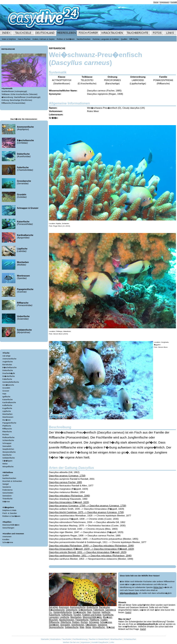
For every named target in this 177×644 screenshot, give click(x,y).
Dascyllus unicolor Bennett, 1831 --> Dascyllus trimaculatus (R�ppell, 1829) (88, 552)
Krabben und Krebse (92, 615)
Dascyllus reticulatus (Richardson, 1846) (69, 496)
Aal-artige (7, 356)
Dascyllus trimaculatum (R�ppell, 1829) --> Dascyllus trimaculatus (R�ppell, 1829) (92, 549)
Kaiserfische (8, 400)
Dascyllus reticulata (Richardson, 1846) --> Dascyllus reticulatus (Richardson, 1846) (91, 546)
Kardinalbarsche (9, 402)
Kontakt (174, 2)
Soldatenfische (9, 458)
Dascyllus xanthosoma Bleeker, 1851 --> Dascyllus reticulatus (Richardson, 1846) (90, 556)
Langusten (54, 617)
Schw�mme (8, 542)
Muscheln (53, 620)
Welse (5, 464)
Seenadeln (7, 446)
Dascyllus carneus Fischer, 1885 (65, 482)
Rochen (6, 435)
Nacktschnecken (9, 478)
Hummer (96, 612)
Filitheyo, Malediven (64, 331)
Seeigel (6, 484)
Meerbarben (8, 414)
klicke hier (158, 587)
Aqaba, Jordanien (63, 224)
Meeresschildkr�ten (11, 525)
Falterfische (7, 379)
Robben (76, 622)
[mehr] (128, 612)
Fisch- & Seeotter (10, 513)
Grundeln (6, 388)
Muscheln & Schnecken (12, 481)
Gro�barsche (8, 385)
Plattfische (7, 426)
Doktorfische (8, 370)
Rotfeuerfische (9, 437)
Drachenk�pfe (9, 373)
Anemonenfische (9, 359)
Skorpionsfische (9, 452)
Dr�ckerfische (9, 376)
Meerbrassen (8, 417)
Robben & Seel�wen (11, 516)
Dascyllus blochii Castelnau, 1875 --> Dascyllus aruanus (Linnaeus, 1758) (86, 512)
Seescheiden (8, 493)
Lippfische (7, 411)
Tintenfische (7, 499)
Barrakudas (7, 365)
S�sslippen (91, 625)
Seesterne (7, 487)
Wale (82, 627)
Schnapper (7, 443)
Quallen (6, 475)
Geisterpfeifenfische (11, 382)
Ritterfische (7, 432)
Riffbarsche (7, 429)
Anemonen (7, 537)
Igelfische (6, 397)
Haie (4, 394)
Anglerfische (8, 362)
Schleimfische (8, 440)
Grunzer (6, 391)
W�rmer (6, 502)
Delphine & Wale (9, 510)
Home (156, 2)
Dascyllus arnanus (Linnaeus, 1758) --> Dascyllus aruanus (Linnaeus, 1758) (88, 506)
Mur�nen (7, 420)
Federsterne (8, 490)
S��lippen (7, 461)
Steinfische (7, 455)
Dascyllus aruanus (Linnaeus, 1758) (67, 476)
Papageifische (82, 620)
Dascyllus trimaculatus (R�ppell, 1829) (69, 502)
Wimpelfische (8, 467)
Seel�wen (54, 625)
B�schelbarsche (10, 367)
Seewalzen (7, 496)
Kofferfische (7, 405)
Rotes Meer (93, 111)
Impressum (165, 2)
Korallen (6, 539)
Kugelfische (7, 408)
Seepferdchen (8, 449)
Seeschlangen (8, 528)
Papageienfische (9, 423)
